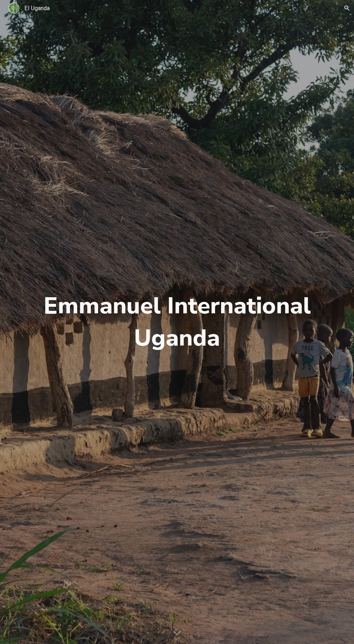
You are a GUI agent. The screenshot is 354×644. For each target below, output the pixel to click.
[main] (177, 322)
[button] (347, 8)
